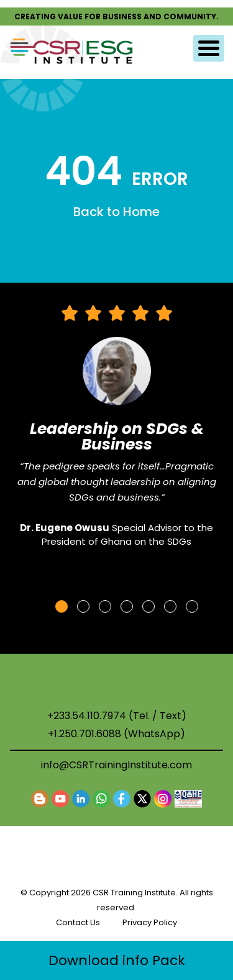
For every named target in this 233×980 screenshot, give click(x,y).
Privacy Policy (150, 922)
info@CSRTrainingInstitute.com (116, 765)
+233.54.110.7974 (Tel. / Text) (117, 716)
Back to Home (116, 212)
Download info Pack (117, 960)
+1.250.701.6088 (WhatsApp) (116, 734)
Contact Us (78, 922)
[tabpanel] (117, 432)
